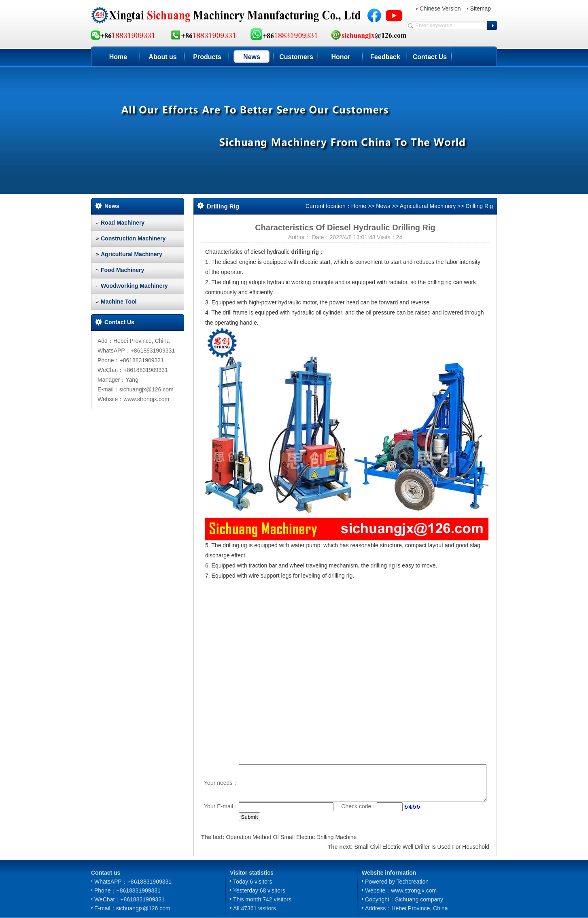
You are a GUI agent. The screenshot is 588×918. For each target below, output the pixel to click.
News (252, 57)
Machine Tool (119, 302)
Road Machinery (123, 223)
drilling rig (305, 252)
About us (162, 57)
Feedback (385, 57)
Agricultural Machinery (132, 254)
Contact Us (430, 57)
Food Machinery (122, 270)
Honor (341, 57)
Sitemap (481, 8)
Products (207, 57)
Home (118, 57)
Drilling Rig (479, 206)
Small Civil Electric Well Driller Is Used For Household (422, 847)
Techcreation (413, 882)
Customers (296, 57)
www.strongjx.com (414, 890)
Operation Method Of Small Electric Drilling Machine (291, 837)
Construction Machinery (133, 238)
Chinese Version (440, 8)
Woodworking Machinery (134, 286)
